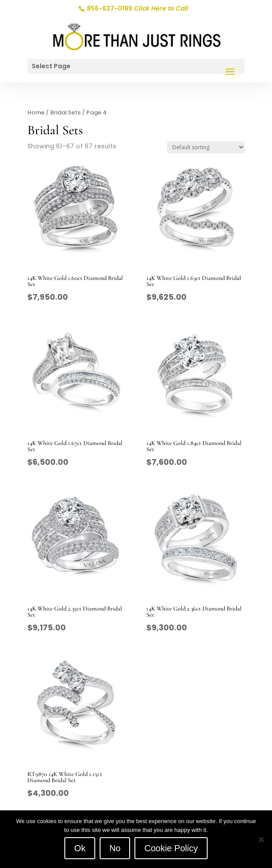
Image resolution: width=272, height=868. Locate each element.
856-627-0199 (137, 8)
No (115, 848)
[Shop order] (206, 147)
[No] (261, 839)
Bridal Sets (65, 112)
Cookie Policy (171, 848)
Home (36, 112)
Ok (80, 848)
